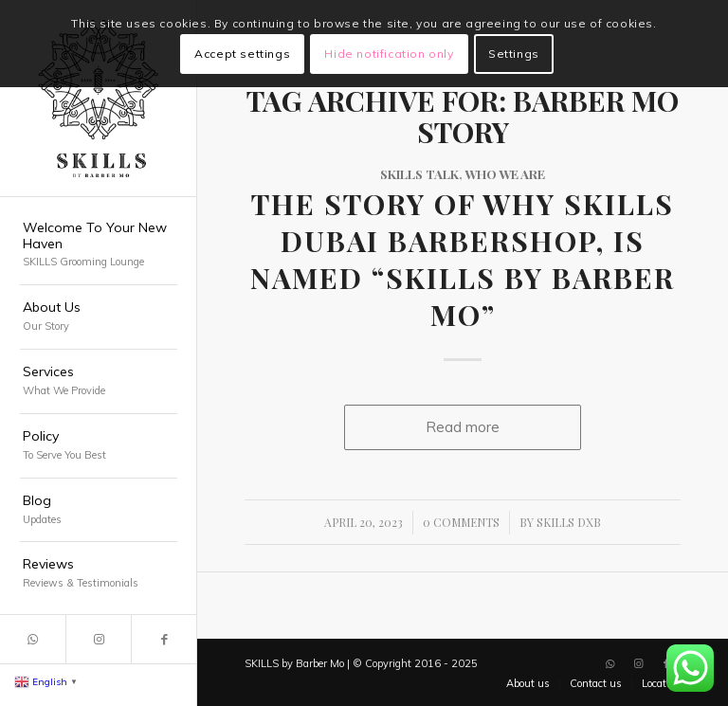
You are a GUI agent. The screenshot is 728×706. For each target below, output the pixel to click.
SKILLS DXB (569, 522)
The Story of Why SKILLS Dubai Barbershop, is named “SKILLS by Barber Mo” (463, 259)
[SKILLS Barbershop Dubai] (99, 99)
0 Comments (461, 522)
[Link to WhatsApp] (33, 639)
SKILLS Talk (419, 173)
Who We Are (505, 173)
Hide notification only (389, 54)
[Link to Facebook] (164, 639)
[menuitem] (99, 246)
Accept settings (242, 54)
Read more (463, 427)
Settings (514, 54)
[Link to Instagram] (98, 639)
